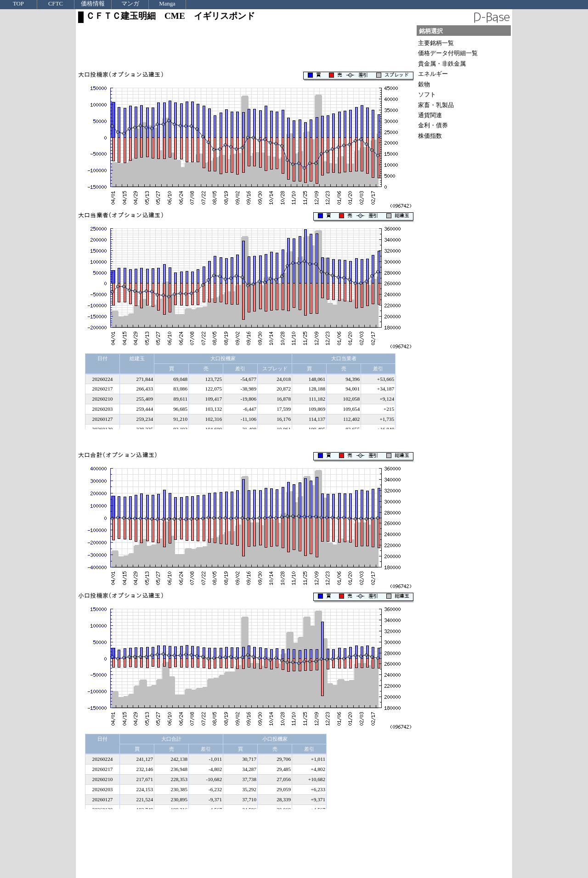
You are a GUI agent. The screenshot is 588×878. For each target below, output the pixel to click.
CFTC (56, 4)
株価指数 (430, 136)
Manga (167, 4)
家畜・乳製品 (436, 105)
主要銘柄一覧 (436, 43)
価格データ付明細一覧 (448, 53)
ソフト (427, 94)
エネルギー (433, 74)
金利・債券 (433, 125)
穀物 (424, 84)
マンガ (130, 4)
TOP (18, 4)
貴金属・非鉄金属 (442, 64)
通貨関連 (430, 115)
